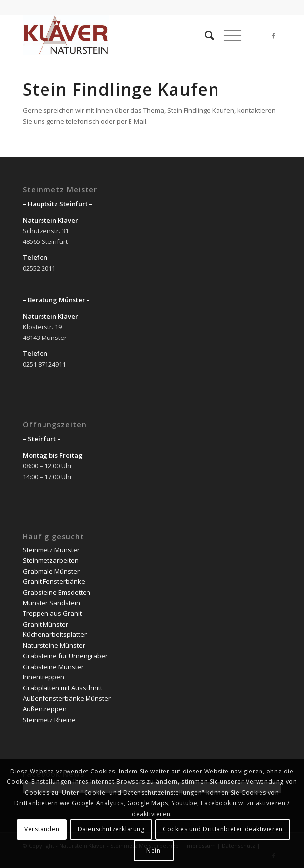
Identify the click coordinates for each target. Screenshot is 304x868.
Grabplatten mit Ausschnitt (63, 688)
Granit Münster (45, 624)
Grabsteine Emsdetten (57, 592)
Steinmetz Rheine (49, 720)
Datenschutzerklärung (111, 829)
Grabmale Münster (51, 571)
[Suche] (204, 35)
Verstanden (42, 829)
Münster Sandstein (51, 603)
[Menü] (228, 35)
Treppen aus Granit (52, 613)
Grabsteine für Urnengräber (65, 656)
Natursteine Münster (54, 645)
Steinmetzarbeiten (51, 560)
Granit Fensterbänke (54, 581)
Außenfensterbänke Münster (67, 698)
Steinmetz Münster (51, 550)
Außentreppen (45, 709)
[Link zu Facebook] (274, 35)
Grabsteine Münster (53, 667)
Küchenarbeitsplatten (55, 634)
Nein (153, 850)
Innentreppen (43, 677)
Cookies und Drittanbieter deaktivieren (223, 829)
